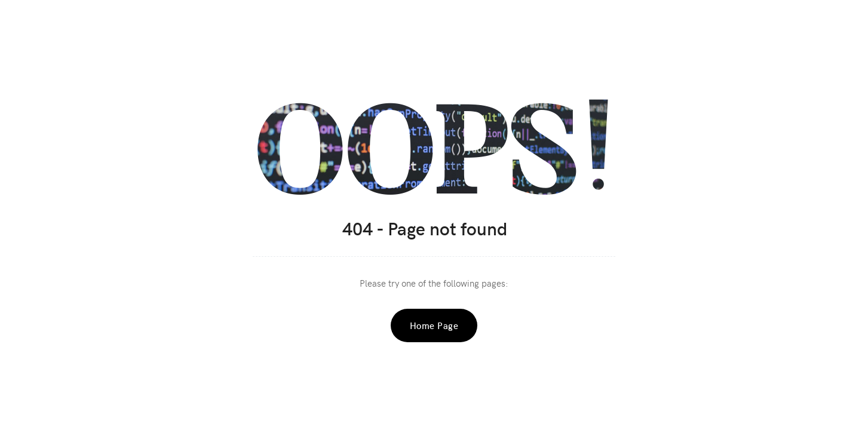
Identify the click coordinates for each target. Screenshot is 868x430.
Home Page (434, 325)
